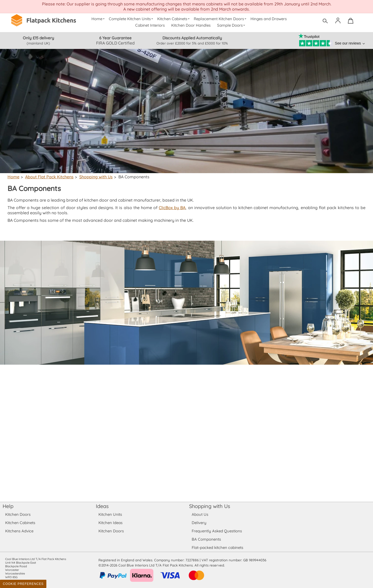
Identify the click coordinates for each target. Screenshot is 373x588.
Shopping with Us (95, 177)
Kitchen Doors (18, 514)
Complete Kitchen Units (131, 19)
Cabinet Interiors (150, 25)
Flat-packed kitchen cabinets (218, 547)
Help (8, 506)
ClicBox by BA (173, 208)
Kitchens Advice (19, 531)
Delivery (199, 523)
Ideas (102, 506)
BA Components (206, 539)
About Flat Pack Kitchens (49, 177)
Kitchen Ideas (110, 523)
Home (99, 19)
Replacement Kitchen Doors (221, 19)
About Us (200, 514)
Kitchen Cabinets (174, 19)
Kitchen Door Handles (191, 25)
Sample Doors (232, 25)
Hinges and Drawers (269, 19)
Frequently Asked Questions (217, 531)
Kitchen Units (110, 514)
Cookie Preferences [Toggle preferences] (23, 584)
